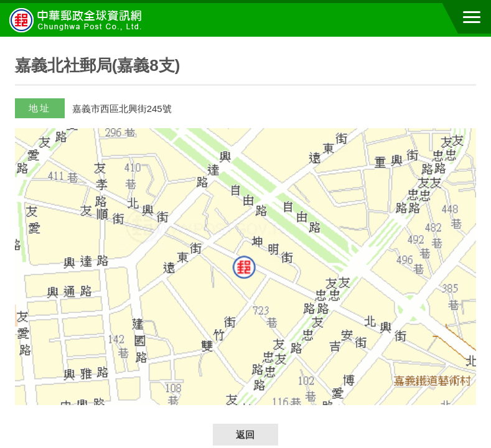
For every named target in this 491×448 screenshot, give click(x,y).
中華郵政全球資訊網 (78, 20)
